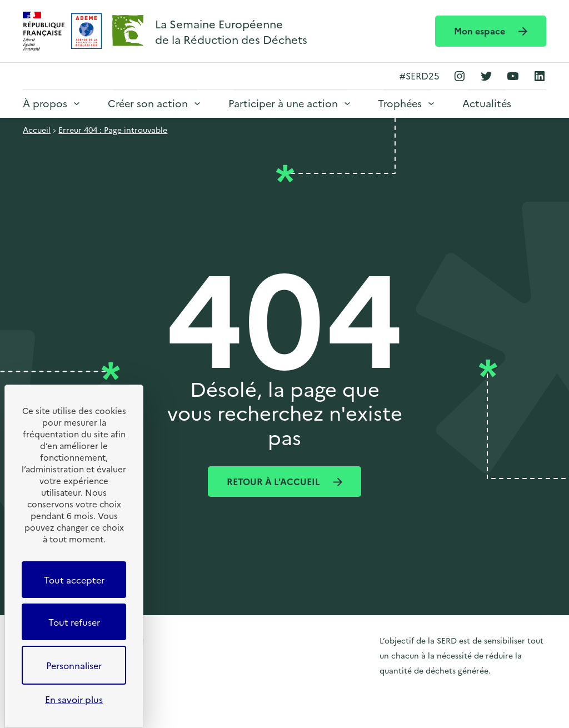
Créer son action (148, 103)
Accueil (37, 129)
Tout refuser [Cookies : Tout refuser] (74, 622)
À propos (45, 103)
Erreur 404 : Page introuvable (113, 129)
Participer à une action (283, 103)
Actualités (487, 103)
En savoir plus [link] (74, 699)
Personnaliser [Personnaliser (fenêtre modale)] (74, 665)
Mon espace (481, 31)
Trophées (400, 103)
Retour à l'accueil (274, 481)
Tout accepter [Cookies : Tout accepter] (74, 580)
